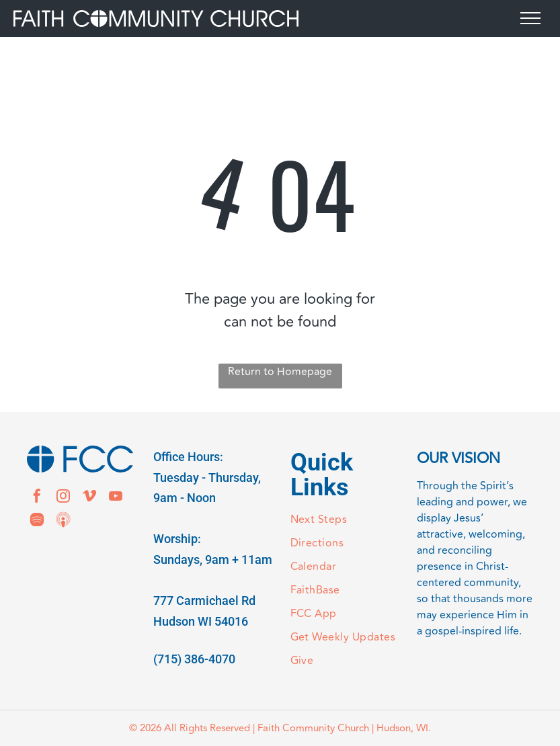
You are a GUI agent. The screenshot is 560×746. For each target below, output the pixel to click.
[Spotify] (37, 521)
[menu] (530, 18)
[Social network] (63, 521)
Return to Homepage (280, 372)
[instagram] (63, 498)
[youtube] (116, 498)
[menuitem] (344, 520)
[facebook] (37, 498)
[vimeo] (89, 498)
